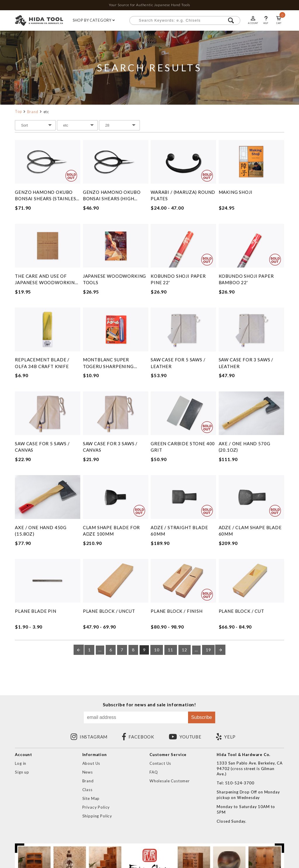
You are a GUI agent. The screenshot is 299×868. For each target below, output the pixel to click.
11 (171, 650)
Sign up (22, 772)
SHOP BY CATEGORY (94, 20)
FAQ (154, 772)
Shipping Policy (97, 816)
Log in (21, 763)
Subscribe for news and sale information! (149, 705)
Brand (33, 112)
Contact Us (160, 763)
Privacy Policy (96, 807)
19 (208, 650)
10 (157, 650)
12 (185, 650)
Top (18, 112)
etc (46, 112)
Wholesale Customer (170, 781)
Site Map (91, 798)
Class (87, 790)
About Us (91, 763)
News (88, 772)
